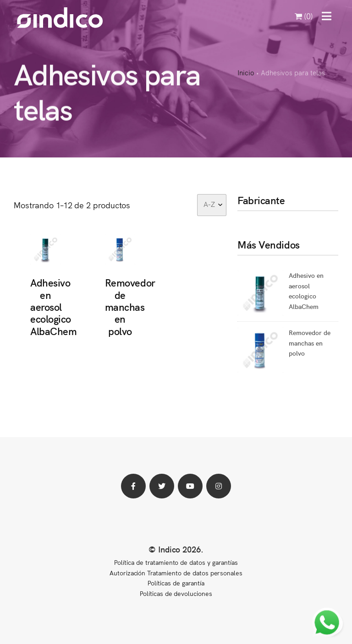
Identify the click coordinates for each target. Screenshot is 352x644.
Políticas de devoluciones (176, 593)
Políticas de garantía (176, 583)
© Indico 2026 (175, 549)
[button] (327, 16)
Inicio (246, 73)
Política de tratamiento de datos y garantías (176, 562)
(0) (304, 16)
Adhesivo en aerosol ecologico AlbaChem (53, 306)
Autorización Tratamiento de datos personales (176, 573)
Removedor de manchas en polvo (130, 306)
